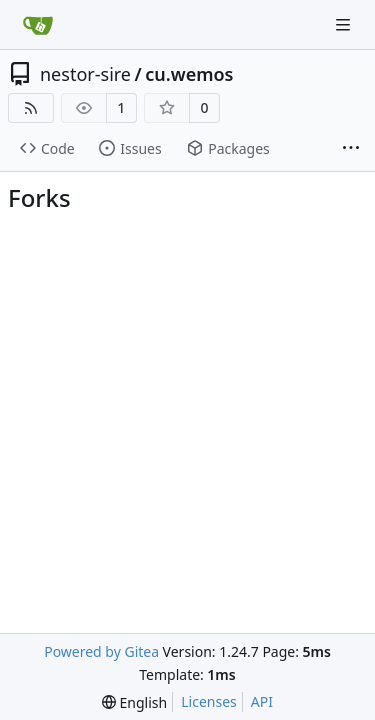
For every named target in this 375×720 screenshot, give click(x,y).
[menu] (134, 702)
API (262, 701)
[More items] (351, 149)
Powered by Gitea (101, 651)
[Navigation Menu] (345, 24)
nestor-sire (85, 74)
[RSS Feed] (31, 108)
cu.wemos (189, 74)
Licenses (209, 701)
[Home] (38, 25)
